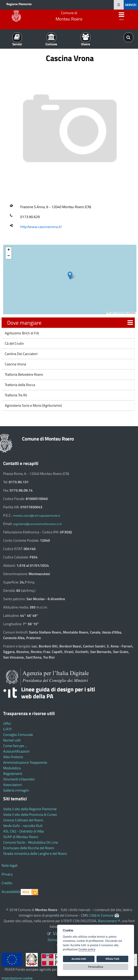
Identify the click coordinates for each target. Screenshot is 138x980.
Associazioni (13, 785)
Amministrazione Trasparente (25, 762)
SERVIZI (131, 5)
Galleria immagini (16, 790)
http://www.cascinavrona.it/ (41, 227)
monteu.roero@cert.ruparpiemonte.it (37, 516)
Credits (7, 883)
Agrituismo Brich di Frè (21, 333)
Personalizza (96, 967)
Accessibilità (11, 892)
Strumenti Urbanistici (19, 779)
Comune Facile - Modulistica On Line (31, 842)
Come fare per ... (15, 746)
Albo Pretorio (13, 757)
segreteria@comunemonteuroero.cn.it (37, 524)
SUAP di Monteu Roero (21, 837)
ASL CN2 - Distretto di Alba (23, 831)
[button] (70, 275)
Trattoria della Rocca (20, 385)
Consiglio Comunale (18, 735)
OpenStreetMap (122, 313)
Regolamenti (13, 774)
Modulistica (12, 768)
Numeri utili (12, 740)
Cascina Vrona (15, 364)
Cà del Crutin (14, 343)
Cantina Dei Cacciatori (21, 354)
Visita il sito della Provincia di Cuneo (30, 815)
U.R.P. (8, 729)
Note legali (10, 865)
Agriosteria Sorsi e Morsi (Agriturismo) (33, 405)
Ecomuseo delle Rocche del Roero (29, 848)
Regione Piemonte (19, 4)
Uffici (7, 723)
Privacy (7, 874)
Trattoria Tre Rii (15, 395)
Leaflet (111, 313)
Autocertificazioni (16, 751)
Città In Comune (102, 915)
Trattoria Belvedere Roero (24, 374)
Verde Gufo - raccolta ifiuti (23, 826)
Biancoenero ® (109, 921)
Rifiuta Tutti (112, 959)
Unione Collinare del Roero (23, 820)
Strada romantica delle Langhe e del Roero (35, 853)
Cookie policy (87, 949)
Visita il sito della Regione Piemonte (30, 809)
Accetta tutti (79, 959)
